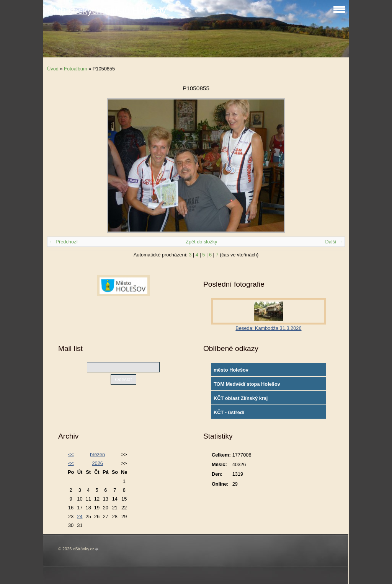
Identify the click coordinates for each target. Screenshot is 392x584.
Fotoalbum (75, 69)
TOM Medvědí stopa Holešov (247, 384)
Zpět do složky (202, 242)
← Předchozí (64, 242)
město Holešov (231, 370)
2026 (97, 463)
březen (97, 454)
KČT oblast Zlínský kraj (241, 398)
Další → (334, 242)
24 (80, 516)
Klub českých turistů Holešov (107, 11)
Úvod (53, 69)
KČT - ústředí (229, 412)
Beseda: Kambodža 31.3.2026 (268, 328)
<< (71, 454)
